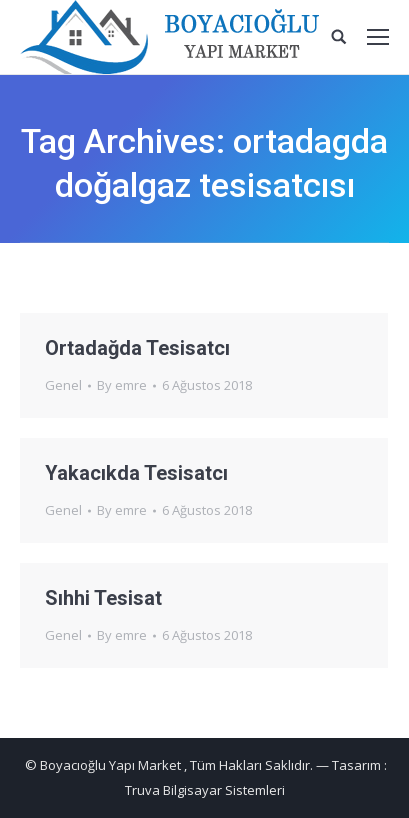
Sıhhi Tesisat (103, 598)
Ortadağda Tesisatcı (137, 348)
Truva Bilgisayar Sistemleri (205, 790)
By (122, 385)
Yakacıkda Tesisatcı (136, 473)
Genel (63, 385)
